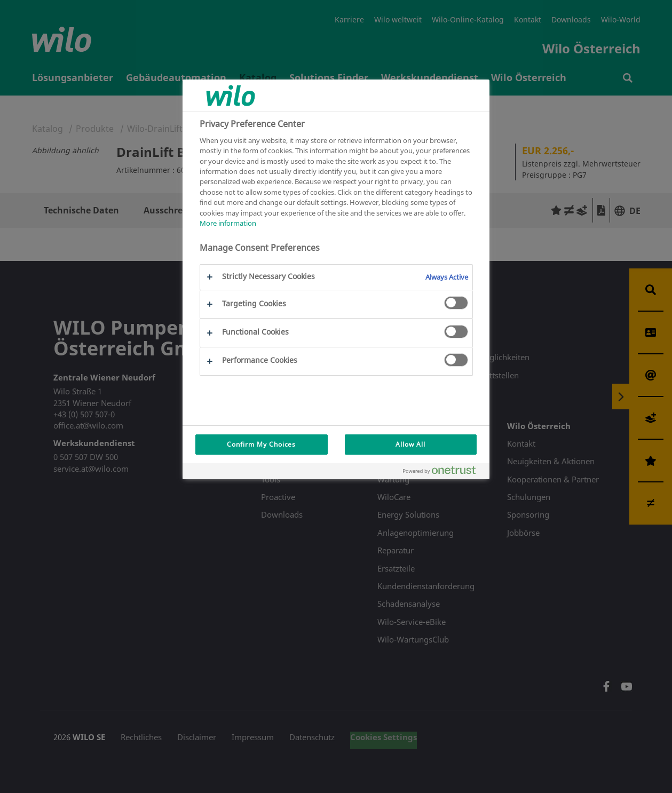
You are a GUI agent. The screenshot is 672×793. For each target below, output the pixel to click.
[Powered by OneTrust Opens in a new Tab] (444, 473)
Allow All (410, 444)
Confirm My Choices (261, 444)
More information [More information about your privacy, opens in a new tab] (228, 223)
